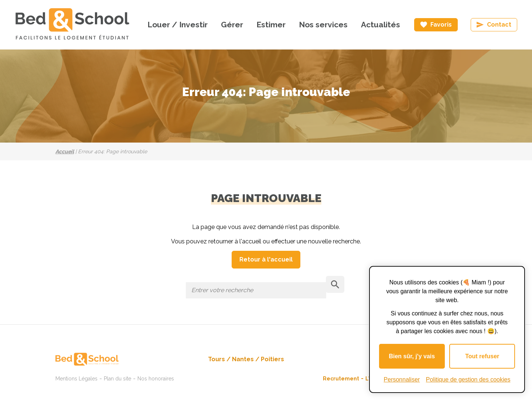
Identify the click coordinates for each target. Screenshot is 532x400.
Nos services (323, 25)
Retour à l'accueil (266, 259)
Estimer (271, 25)
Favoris (441, 25)
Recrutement (341, 379)
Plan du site (117, 379)
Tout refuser (482, 356)
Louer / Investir (178, 25)
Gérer (232, 25)
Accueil (65, 151)
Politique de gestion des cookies (468, 380)
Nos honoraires (156, 379)
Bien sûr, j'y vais (412, 356)
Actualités (381, 25)
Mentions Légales (76, 379)
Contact (499, 25)
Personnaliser (402, 380)
